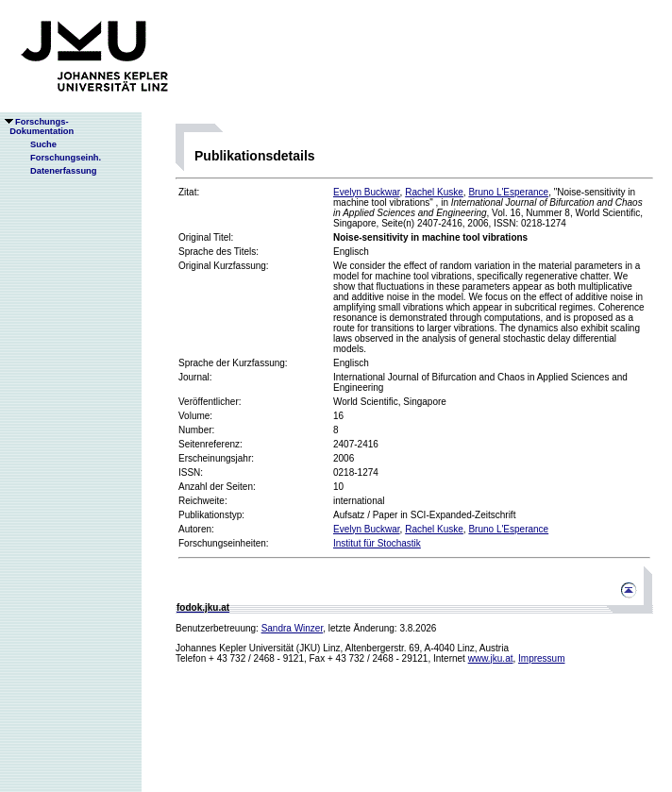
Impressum (541, 658)
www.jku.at (491, 658)
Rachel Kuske (434, 192)
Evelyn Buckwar (367, 192)
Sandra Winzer (293, 628)
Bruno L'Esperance (508, 192)
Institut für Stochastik (377, 543)
